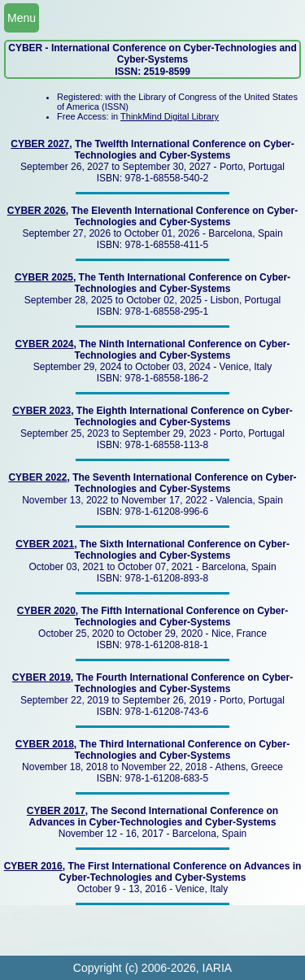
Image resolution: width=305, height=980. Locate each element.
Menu (22, 18)
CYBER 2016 (33, 866)
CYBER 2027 (40, 144)
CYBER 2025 (44, 277)
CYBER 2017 (56, 811)
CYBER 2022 (37, 477)
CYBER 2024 (44, 344)
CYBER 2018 (45, 744)
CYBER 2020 (46, 611)
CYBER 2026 (37, 211)
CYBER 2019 (41, 677)
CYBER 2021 (45, 544)
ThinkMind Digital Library (170, 116)
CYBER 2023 (41, 411)
